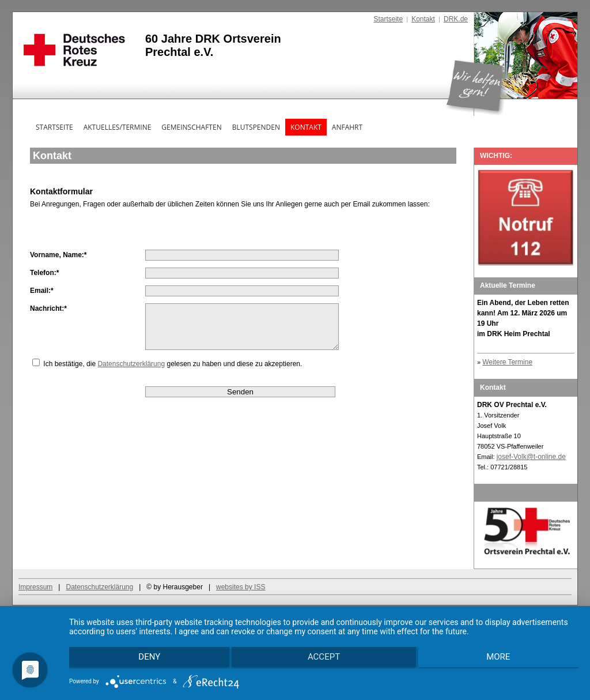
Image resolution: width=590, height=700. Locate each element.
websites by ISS (241, 587)
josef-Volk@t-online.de (531, 457)
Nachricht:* (48, 308)
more (503, 660)
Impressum (35, 587)
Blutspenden (256, 127)
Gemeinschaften (191, 127)
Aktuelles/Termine (118, 127)
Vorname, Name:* (58, 255)
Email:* (42, 291)
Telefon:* (44, 273)
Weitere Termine (507, 362)
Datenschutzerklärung (131, 372)
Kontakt (423, 19)
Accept (324, 660)
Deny (145, 660)
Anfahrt (347, 127)
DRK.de (456, 19)
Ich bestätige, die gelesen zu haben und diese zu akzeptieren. (173, 372)
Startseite (388, 19)
